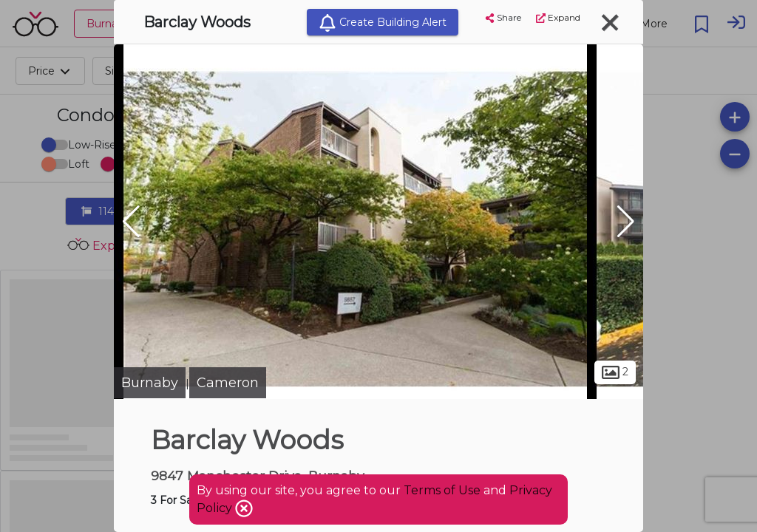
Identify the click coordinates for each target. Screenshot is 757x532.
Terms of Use (442, 490)
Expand (558, 17)
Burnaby (150, 383)
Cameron (228, 383)
